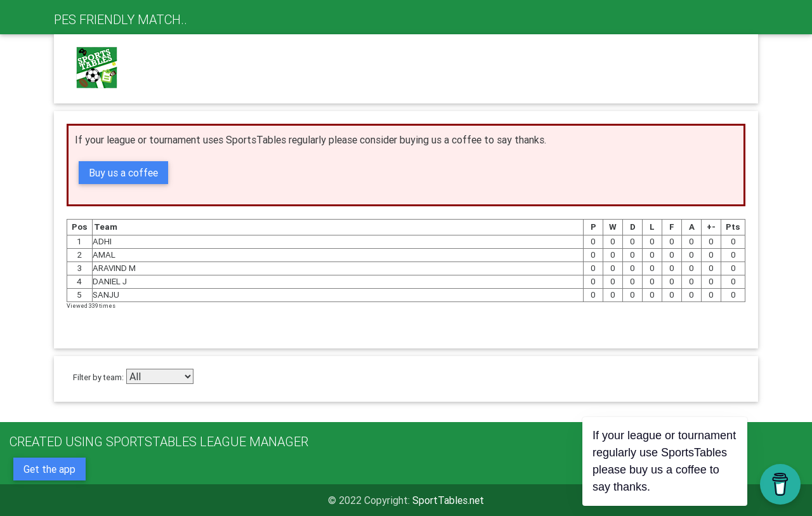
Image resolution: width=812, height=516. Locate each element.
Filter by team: (98, 377)
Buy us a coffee (123, 173)
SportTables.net (448, 500)
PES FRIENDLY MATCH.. (121, 19)
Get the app (49, 469)
